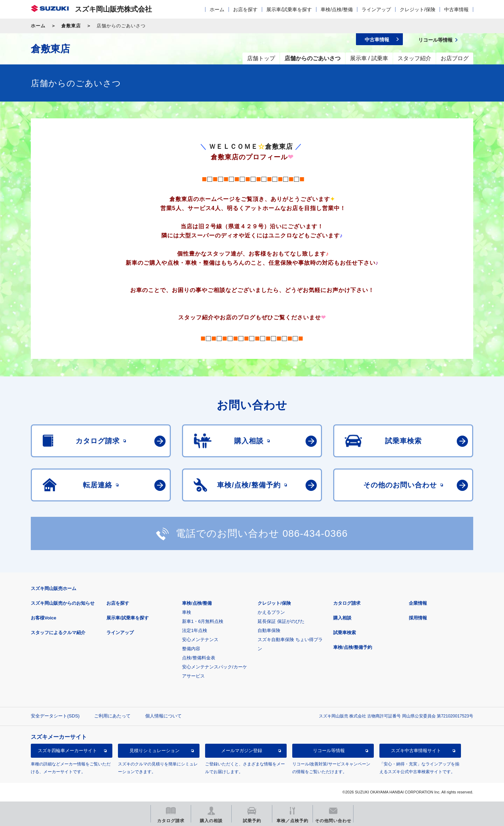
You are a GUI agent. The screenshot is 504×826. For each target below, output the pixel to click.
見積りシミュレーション (155, 751)
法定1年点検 (195, 630)
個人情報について (163, 716)
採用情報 (418, 618)
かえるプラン (271, 612)
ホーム (217, 9)
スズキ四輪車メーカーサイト (67, 751)
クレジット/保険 (418, 9)
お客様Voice (44, 618)
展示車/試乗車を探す (289, 9)
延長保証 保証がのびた (281, 621)
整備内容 (191, 649)
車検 (187, 612)
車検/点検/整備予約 (353, 647)
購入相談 (342, 618)
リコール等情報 (329, 751)
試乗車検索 (345, 633)
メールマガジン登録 (242, 751)
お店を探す (245, 9)
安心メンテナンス (200, 640)
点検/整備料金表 (199, 658)
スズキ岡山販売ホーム (54, 588)
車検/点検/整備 (337, 9)
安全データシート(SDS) (55, 716)
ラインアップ (376, 9)
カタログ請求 (347, 603)
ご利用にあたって (112, 716)
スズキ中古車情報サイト (416, 751)
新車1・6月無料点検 (203, 621)
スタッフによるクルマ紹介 (58, 633)
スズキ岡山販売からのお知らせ (63, 603)
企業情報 (418, 603)
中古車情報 (456, 9)
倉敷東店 (71, 26)
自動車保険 (269, 630)
